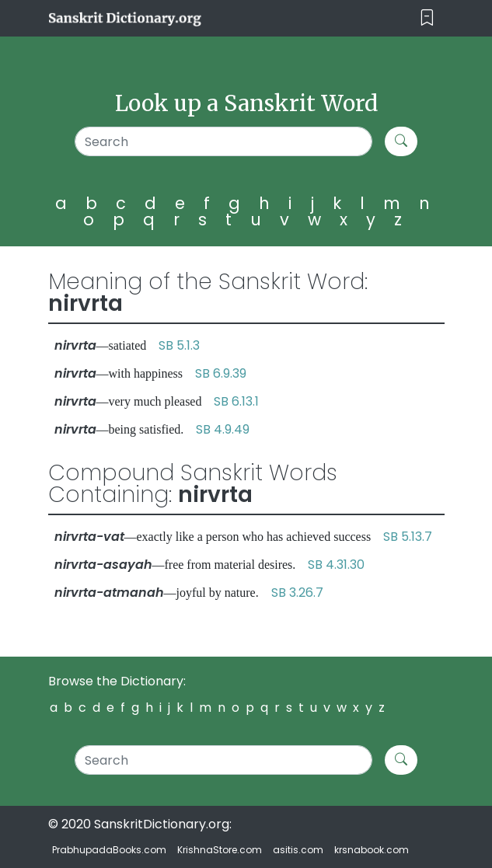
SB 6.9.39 (221, 373)
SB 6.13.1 (236, 401)
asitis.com (298, 850)
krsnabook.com (372, 850)
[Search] (223, 141)
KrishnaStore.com (220, 850)
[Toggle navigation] (427, 18)
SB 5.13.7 (408, 537)
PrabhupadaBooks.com (109, 850)
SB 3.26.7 (297, 593)
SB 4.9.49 (223, 429)
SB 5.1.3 (179, 345)
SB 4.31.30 (336, 565)
